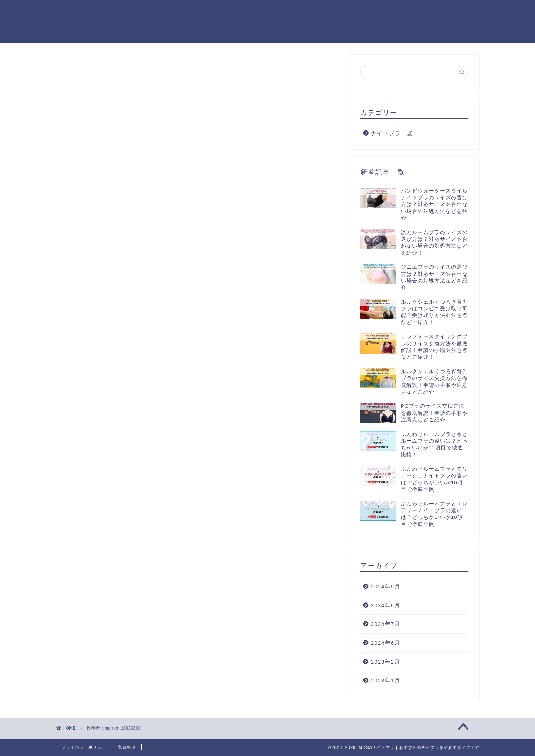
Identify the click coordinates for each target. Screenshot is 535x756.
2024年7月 (385, 625)
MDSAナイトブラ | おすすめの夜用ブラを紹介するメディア (95, 21)
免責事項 (127, 747)
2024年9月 (385, 588)
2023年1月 (385, 682)
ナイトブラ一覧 (392, 135)
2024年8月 (385, 607)
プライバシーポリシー (84, 747)
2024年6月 (385, 644)
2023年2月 (385, 663)
